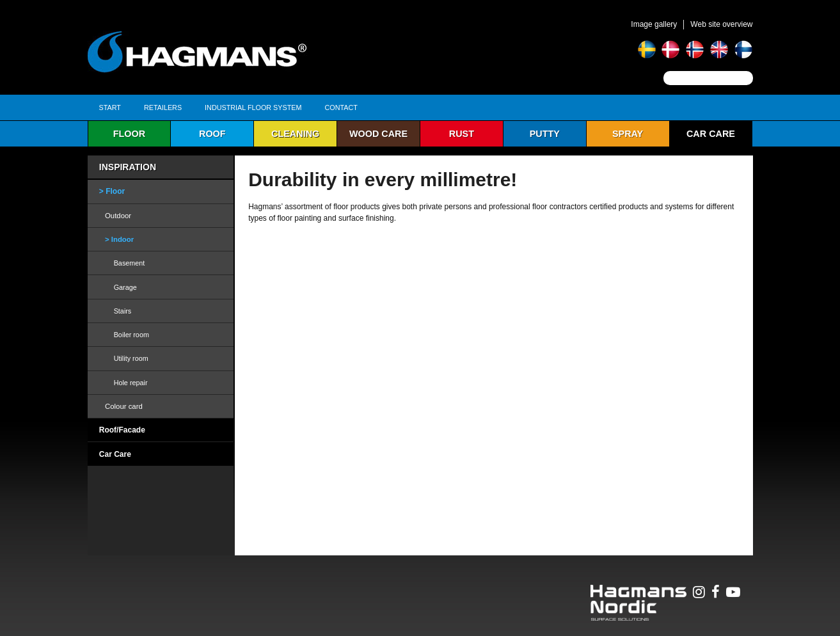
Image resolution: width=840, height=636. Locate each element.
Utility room (131, 358)
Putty (545, 134)
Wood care (378, 134)
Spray (628, 134)
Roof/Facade (122, 430)
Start (110, 107)
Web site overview (721, 24)
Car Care (711, 134)
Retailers (163, 107)
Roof (212, 134)
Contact (341, 107)
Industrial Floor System (253, 107)
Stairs (123, 311)
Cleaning (295, 134)
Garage (125, 287)
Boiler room (131, 335)
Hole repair (131, 383)
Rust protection (461, 138)
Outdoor (118, 216)
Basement (130, 263)
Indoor (123, 239)
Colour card (124, 406)
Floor (129, 134)
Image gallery (654, 24)
